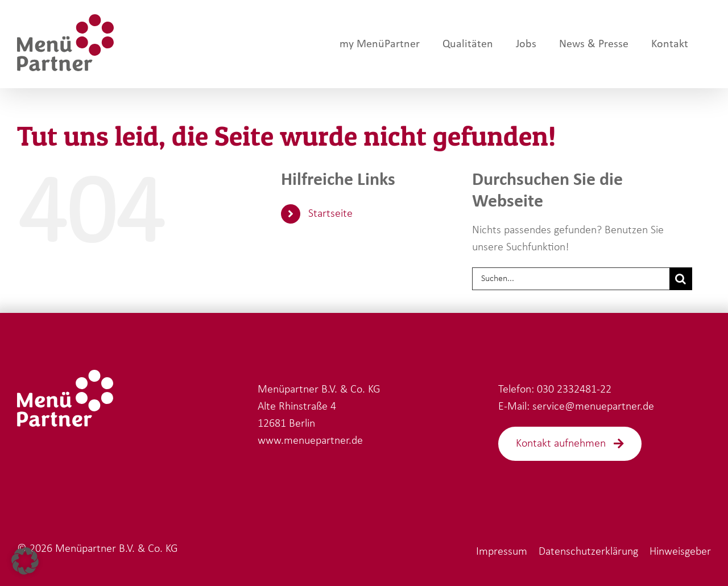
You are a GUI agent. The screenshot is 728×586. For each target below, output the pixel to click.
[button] (25, 561)
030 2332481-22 (574, 390)
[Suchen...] (571, 279)
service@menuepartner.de (593, 407)
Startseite (330, 214)
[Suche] (681, 279)
